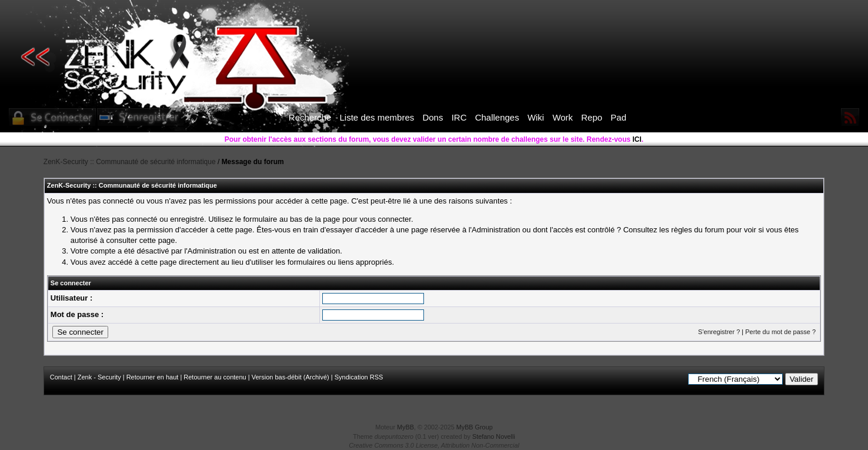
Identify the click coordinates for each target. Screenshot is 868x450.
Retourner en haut (153, 377)
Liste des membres (377, 117)
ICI (637, 139)
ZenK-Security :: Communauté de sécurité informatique (130, 162)
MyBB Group (475, 427)
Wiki (536, 117)
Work (562, 117)
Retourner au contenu (215, 377)
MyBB (405, 427)
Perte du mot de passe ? (780, 332)
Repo (592, 117)
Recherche (310, 117)
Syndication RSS (359, 377)
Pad (618, 117)
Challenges (497, 117)
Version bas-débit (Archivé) (291, 377)
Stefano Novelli (494, 436)
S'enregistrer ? (719, 332)
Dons (433, 117)
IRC (459, 117)
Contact (61, 377)
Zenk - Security (99, 377)
